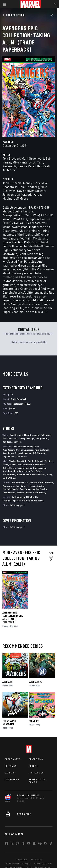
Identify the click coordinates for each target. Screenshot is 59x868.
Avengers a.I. (36, 682)
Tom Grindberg (29, 187)
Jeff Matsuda (24, 194)
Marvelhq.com (37, 773)
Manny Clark (32, 183)
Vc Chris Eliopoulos (12, 501)
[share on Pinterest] (40, 844)
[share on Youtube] (29, 844)
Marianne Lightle (36, 486)
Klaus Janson (40, 468)
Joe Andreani (18, 482)
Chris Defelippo (46, 482)
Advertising (36, 759)
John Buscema (12, 183)
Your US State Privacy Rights (18, 863)
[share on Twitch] (45, 844)
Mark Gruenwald (33, 158)
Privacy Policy (36, 860)
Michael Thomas (24, 492)
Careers (10, 773)
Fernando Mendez (11, 489)
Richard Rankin (24, 474)
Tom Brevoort (11, 158)
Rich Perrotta (9, 474)
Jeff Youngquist (17, 505)
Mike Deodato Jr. (10, 450)
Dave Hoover (25, 191)
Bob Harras (46, 435)
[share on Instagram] (18, 844)
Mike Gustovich (42, 450)
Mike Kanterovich (24, 162)
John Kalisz (21, 486)
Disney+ (33, 766)
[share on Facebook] (7, 844)
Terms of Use (21, 860)
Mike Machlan (23, 471)
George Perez (27, 166)
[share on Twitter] (12, 844)
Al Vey (49, 474)
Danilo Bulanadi (35, 461)
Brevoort (6, 626)
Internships (12, 779)
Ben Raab (43, 166)
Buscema (14, 626)
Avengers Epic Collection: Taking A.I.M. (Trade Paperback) (13, 617)
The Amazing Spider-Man (9, 723)
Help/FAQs (11, 766)
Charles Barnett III (18, 461)
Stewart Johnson (23, 453)
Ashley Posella (40, 489)
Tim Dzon (49, 461)
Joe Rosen (39, 501)
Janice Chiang (18, 497)
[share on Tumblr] (23, 844)
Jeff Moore (21, 198)
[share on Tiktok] (51, 844)
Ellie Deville (32, 497)
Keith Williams (9, 478)
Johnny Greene (9, 464)
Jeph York (9, 170)
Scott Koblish (9, 471)
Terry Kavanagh (27, 438)
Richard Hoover (9, 468)
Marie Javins (8, 486)
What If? (34, 721)
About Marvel (13, 759)
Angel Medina (9, 456)
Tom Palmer (37, 471)
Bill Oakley (27, 501)
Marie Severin (39, 474)
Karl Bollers (31, 482)
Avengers (7, 682)
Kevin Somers (9, 492)
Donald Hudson (25, 468)
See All (51, 556)
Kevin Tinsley (40, 492)
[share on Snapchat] (34, 844)
